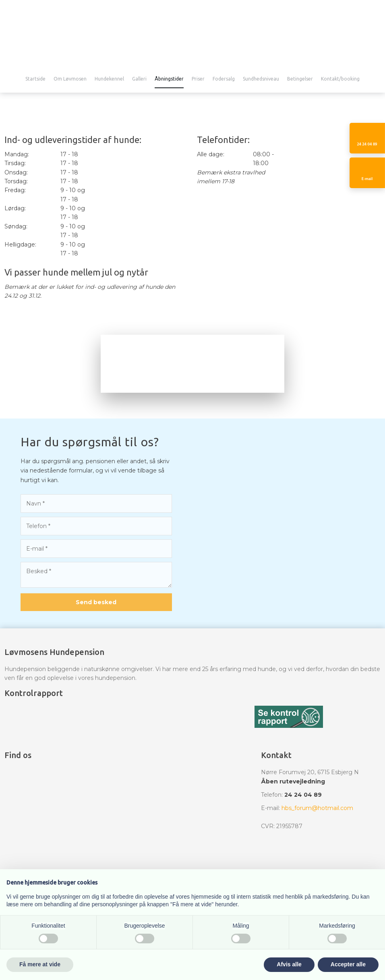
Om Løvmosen (70, 79)
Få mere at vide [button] (40, 964)
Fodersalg (224, 79)
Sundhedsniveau (261, 79)
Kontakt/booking (340, 79)
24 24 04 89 (303, 795)
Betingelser (300, 79)
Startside (35, 79)
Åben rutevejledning (293, 781)
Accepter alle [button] (348, 964)
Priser (198, 79)
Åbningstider (169, 79)
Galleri (139, 79)
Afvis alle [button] (289, 964)
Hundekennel (109, 79)
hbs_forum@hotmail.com (317, 808)
